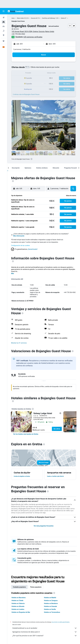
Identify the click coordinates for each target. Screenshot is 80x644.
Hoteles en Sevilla (50, 609)
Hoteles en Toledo (17, 601)
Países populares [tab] (36, 587)
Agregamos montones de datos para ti (45, 632)
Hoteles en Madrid (50, 598)
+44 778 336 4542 (18, 34)
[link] (26, 434)
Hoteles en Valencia (18, 603)
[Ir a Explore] (4, 35)
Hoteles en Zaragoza (51, 601)
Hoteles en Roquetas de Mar (21, 612)
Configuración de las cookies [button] (20, 245)
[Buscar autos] (4, 26)
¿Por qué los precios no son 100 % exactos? (45, 636)
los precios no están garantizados (61, 622)
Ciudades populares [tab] (19, 587)
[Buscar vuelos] (4, 18)
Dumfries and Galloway (48, 18)
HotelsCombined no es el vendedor (45, 628)
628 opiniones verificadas (33, 37)
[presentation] (31, 159)
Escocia (33, 18)
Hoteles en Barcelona (19, 598)
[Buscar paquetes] (4, 31)
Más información (19, 236)
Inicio (13, 18)
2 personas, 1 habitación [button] (22, 49)
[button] (4, 11)
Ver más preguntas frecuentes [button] (44, 526)
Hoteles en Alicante (18, 606)
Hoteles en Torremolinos (52, 612)
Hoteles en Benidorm (51, 603)
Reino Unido (20, 18)
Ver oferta (57, 429)
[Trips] (4, 41)
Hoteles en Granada (51, 606)
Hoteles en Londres (18, 609)
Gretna (63, 18)
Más (13, 273)
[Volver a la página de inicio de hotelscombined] (16, 11)
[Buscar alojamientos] (4, 22)
